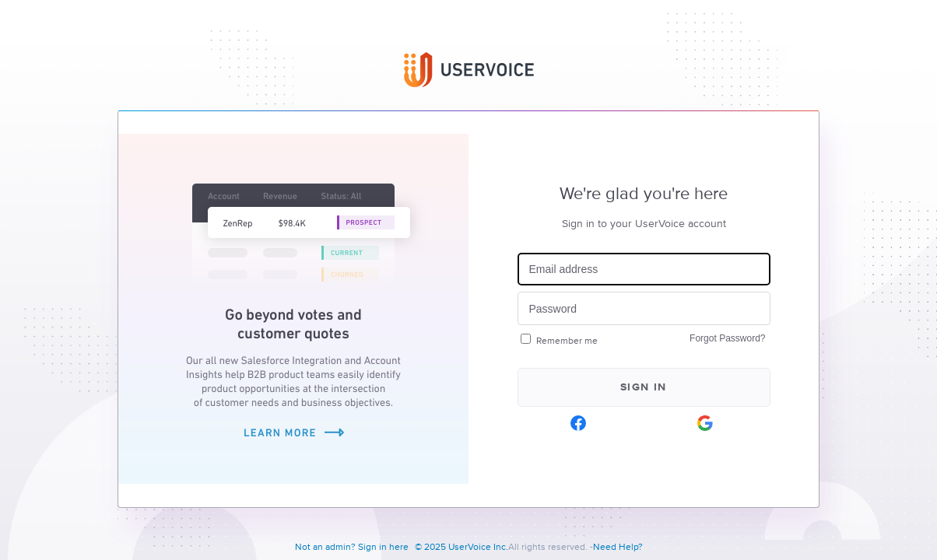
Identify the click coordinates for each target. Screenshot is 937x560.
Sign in (644, 387)
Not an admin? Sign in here (352, 548)
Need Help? (618, 548)
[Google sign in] (705, 423)
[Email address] (644, 269)
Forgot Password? (727, 338)
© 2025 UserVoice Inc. (461, 548)
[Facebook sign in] (579, 423)
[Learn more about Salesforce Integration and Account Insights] (293, 480)
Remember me (567, 341)
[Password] (644, 308)
